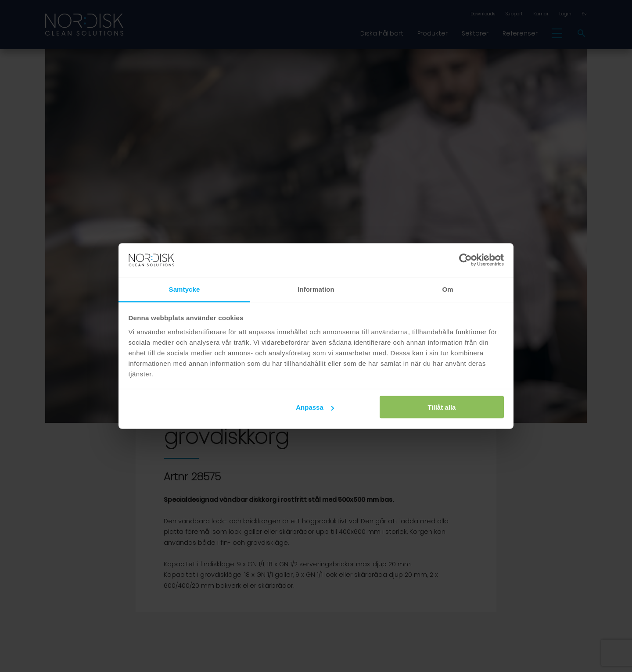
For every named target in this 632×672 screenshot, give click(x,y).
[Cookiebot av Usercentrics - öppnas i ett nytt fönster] (465, 260)
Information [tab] (316, 289)
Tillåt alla (442, 407)
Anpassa (315, 407)
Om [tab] (447, 289)
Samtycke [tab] (185, 289)
